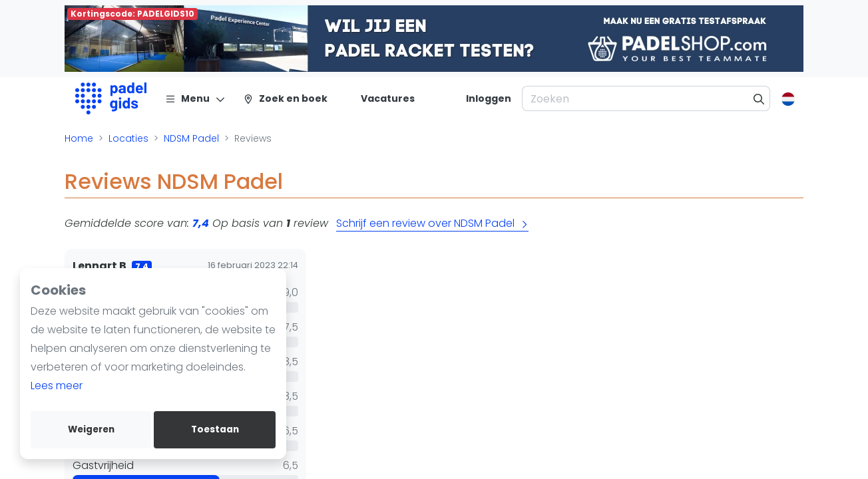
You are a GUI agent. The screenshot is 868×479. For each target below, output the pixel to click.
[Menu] (195, 98)
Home (79, 138)
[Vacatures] (380, 98)
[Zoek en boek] (285, 98)
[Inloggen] (489, 98)
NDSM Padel (191, 138)
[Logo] (111, 98)
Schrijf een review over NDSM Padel (432, 223)
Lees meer (57, 386)
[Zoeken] (759, 98)
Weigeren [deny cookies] (91, 429)
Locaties (128, 138)
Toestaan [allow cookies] (215, 429)
